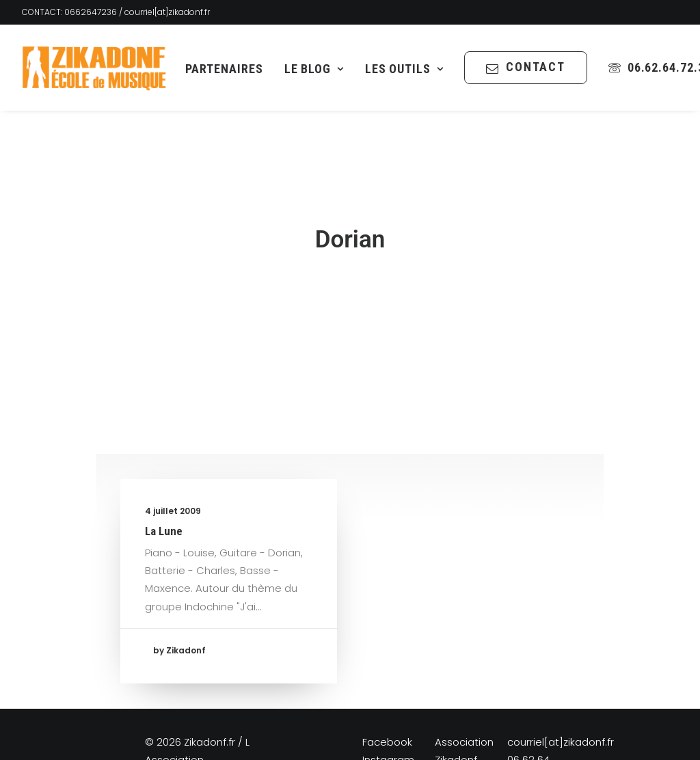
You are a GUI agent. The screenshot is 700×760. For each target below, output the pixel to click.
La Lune (164, 498)
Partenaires (224, 69)
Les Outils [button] (404, 69)
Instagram (388, 727)
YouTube (384, 745)
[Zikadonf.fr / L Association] (94, 68)
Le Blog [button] (314, 69)
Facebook (387, 709)
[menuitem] (224, 69)
